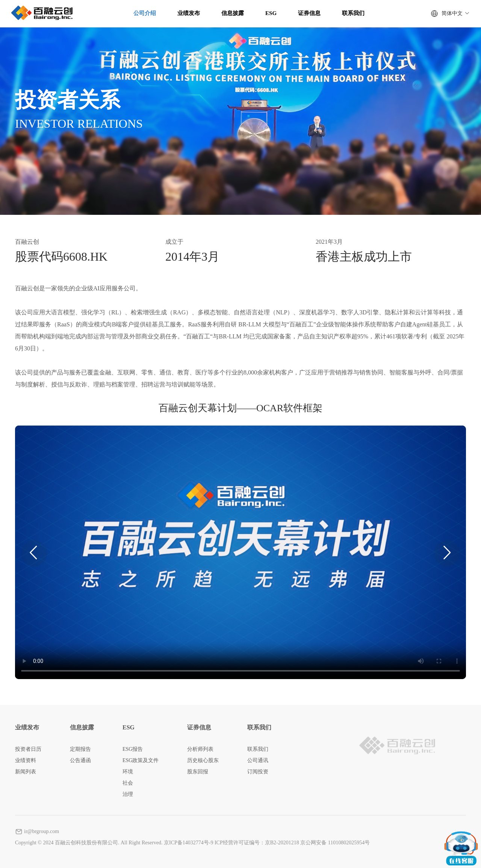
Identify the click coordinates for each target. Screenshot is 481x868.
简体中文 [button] (456, 13)
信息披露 (233, 13)
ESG (271, 13)
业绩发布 (189, 13)
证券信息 (309, 13)
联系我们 (353, 13)
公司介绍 (145, 13)
